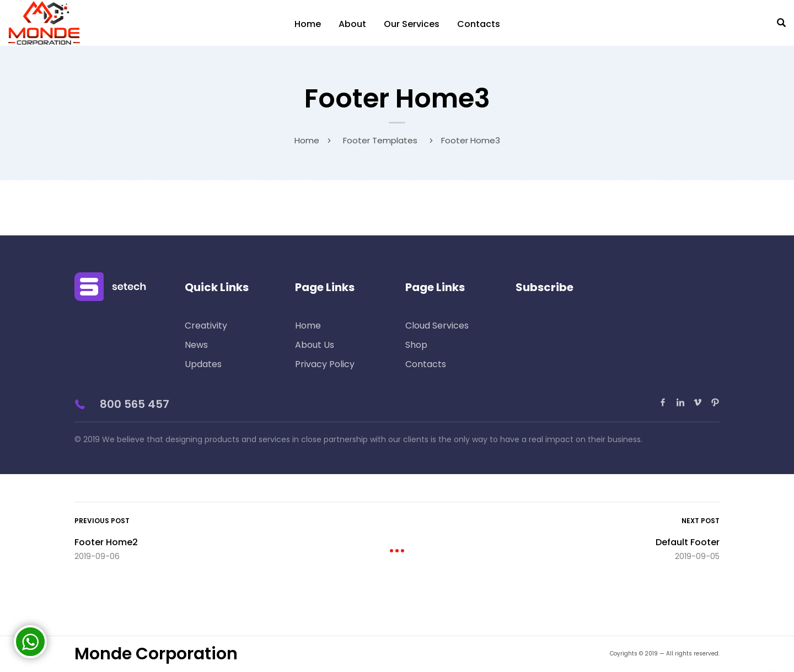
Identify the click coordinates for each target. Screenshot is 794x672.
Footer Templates (380, 140)
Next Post (701, 521)
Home (308, 24)
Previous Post (102, 521)
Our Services (412, 24)
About (352, 24)
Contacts (479, 24)
